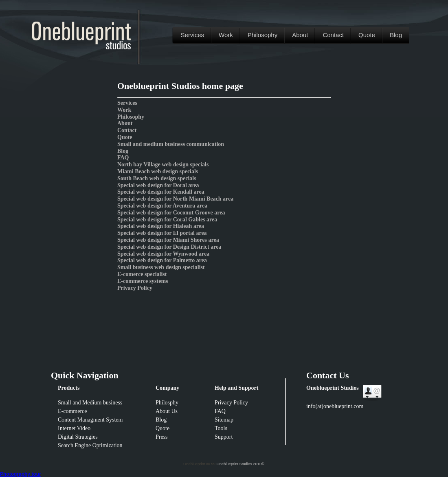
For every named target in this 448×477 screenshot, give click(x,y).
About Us (167, 411)
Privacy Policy (135, 288)
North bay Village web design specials (163, 165)
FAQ (123, 158)
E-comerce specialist (142, 274)
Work (226, 35)
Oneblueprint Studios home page (180, 86)
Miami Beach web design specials (158, 171)
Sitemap (224, 420)
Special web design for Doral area (158, 185)
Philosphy (167, 403)
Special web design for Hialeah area (161, 226)
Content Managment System (90, 420)
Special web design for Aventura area (162, 206)
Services (193, 35)
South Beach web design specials (157, 178)
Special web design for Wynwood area (163, 254)
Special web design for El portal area (162, 233)
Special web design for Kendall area (161, 192)
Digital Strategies (78, 437)
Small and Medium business (90, 403)
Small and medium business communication (171, 144)
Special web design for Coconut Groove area (171, 213)
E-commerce (72, 411)
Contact (333, 35)
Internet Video (74, 428)
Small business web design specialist (161, 267)
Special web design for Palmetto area (162, 260)
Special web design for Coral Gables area (167, 220)
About (300, 35)
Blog (396, 35)
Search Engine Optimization (90, 445)
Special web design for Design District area (169, 247)
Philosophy (262, 35)
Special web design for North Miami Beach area (175, 199)
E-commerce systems (143, 281)
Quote (367, 35)
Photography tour (21, 474)
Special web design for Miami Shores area (168, 240)
